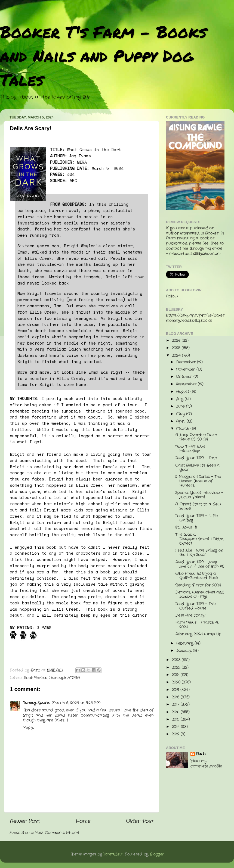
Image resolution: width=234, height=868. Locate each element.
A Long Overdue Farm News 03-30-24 (196, 437)
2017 (176, 705)
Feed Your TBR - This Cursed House (195, 606)
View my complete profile (206, 764)
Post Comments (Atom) (57, 833)
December (187, 362)
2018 (176, 697)
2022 (177, 668)
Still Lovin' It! (186, 527)
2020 (177, 682)
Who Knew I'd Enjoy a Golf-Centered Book (197, 576)
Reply (28, 728)
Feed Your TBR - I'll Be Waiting (196, 518)
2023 (177, 660)
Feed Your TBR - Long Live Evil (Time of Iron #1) (200, 564)
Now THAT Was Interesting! (190, 449)
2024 (177, 356)
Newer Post (25, 821)
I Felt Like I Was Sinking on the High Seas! (199, 553)
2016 (176, 712)
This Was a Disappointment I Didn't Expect (199, 539)
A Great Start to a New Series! (198, 506)
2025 (177, 348)
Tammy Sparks (36, 703)
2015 (176, 719)
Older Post (140, 821)
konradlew (113, 854)
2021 (176, 675)
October (185, 377)
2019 (176, 690)
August (183, 392)
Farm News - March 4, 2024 (197, 625)
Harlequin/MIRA (65, 678)
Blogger (157, 854)
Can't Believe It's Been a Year (197, 468)
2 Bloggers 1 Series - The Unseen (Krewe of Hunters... (198, 481)
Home (83, 821)
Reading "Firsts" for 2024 (198, 585)
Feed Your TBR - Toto (196, 458)
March (183, 429)
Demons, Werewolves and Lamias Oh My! (199, 594)
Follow (172, 296)
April (181, 421)
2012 (176, 734)
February (185, 643)
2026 (177, 341)
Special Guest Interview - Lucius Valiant (199, 495)
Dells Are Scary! (190, 615)
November (186, 369)
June (181, 406)
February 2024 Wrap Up (198, 634)
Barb (201, 754)
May (181, 414)
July (180, 399)
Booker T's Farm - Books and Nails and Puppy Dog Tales (103, 55)
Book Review (35, 678)
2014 (176, 727)
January (184, 651)
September (187, 384)
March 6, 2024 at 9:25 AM (76, 703)
